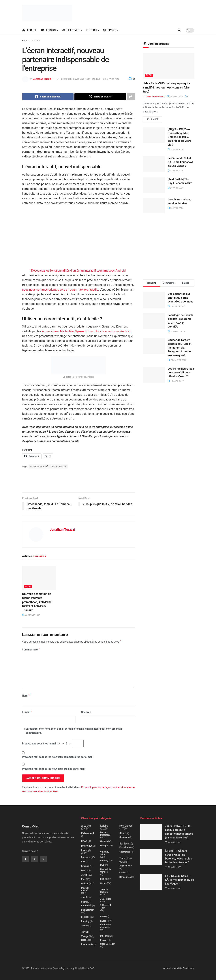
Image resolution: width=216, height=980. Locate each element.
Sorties (124, 844)
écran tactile (59, 467)
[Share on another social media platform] (131, 97)
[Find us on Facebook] (26, 859)
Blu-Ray (104, 861)
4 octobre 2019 (31, 615)
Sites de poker (107, 944)
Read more (154, 118)
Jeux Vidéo (106, 899)
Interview (87, 846)
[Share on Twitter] (100, 97)
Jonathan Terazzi (42, 79)
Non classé (126, 826)
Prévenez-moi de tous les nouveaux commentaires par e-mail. (58, 757)
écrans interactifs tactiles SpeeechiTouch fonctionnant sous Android (86, 331)
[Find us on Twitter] (34, 859)
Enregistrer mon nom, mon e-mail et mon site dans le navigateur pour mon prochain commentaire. (74, 731)
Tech (91, 30)
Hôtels (84, 940)
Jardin (84, 875)
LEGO (103, 917)
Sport (109, 30)
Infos (84, 841)
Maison (85, 884)
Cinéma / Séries (105, 853)
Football (85, 917)
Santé (84, 898)
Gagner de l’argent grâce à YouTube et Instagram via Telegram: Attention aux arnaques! (180, 348)
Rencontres (125, 877)
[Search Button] (179, 30)
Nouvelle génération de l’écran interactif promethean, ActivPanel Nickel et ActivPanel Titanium (37, 602)
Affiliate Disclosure (184, 968)
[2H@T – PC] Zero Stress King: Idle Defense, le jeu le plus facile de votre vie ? (179, 137)
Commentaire (31, 650)
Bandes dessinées (105, 834)
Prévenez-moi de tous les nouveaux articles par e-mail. (54, 769)
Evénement (88, 833)
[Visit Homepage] (47, 13)
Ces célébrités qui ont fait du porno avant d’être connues (181, 298)
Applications (126, 866)
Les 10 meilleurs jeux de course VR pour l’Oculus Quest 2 (181, 373)
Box (83, 862)
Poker (103, 940)
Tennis (84, 926)
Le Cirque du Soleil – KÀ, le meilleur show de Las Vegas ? (180, 162)
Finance (85, 866)
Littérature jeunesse (105, 926)
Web (122, 862)
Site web (86, 712)
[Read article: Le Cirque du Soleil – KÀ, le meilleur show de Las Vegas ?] (154, 164)
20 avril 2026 (176, 188)
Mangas (104, 846)
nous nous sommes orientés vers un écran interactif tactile (60, 290)
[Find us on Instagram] (43, 859)
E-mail (27, 712)
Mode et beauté (85, 889)
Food (84, 870)
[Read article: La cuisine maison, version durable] (154, 206)
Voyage (85, 936)
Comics (104, 841)
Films (103, 879)
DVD (102, 865)
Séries (103, 883)
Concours (124, 837)
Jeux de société (104, 891)
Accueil (30, 30)
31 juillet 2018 (64, 79)
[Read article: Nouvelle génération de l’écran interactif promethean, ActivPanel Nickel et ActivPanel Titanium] (39, 578)
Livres (103, 921)
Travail (84, 932)
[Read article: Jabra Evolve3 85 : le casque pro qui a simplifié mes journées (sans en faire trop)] (168, 66)
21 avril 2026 (176, 149)
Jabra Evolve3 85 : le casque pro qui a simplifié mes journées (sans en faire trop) (167, 87)
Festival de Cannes (106, 871)
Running (85, 921)
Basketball (86, 906)
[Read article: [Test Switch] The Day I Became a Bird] (154, 185)
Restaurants (87, 944)
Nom (26, 696)
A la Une (36, 41)
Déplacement (88, 910)
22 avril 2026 (175, 96)
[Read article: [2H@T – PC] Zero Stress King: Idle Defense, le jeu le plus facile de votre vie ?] (154, 135)
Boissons (86, 857)
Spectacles (125, 852)
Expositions (125, 847)
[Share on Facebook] (48, 97)
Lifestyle (71, 30)
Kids (83, 879)
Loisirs (48, 30)
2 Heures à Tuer (106, 906)
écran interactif (39, 467)
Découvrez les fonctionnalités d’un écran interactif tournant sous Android (78, 271)
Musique (105, 936)
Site (122, 833)
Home (25, 41)
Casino (123, 873)
